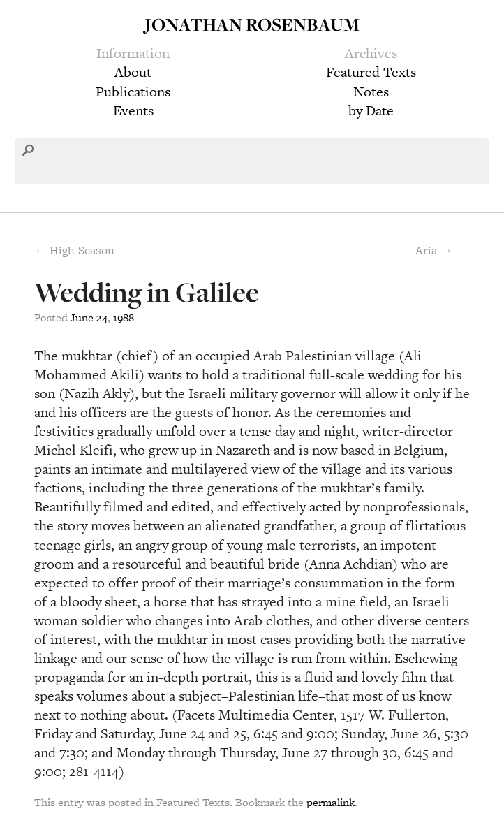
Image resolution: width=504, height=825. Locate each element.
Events (133, 110)
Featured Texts (371, 72)
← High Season (74, 250)
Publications (133, 92)
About (133, 72)
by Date (371, 110)
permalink (331, 802)
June (82, 317)
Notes (371, 92)
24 (102, 317)
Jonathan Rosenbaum (252, 24)
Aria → (434, 250)
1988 (124, 317)
